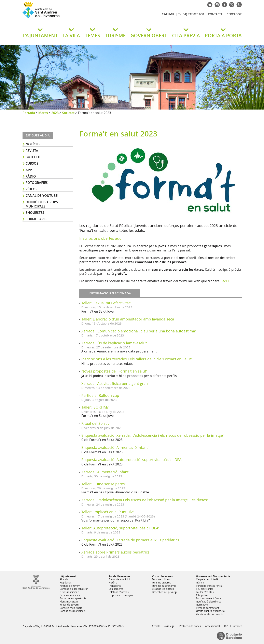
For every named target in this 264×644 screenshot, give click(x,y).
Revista (32, 151)
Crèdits (156, 626)
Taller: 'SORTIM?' (95, 407)
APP (29, 170)
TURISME (115, 35)
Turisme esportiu (162, 582)
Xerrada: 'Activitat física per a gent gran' (115, 383)
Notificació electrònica (209, 601)
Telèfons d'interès (119, 592)
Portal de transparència (73, 598)
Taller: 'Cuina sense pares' (103, 484)
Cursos (32, 163)
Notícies (33, 144)
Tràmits (200, 582)
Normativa (202, 605)
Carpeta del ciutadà (207, 579)
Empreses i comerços (121, 595)
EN (168, 14)
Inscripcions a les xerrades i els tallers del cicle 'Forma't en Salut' (137, 359)
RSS (226, 626)
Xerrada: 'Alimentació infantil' (106, 472)
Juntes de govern (69, 605)
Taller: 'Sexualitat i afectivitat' (106, 303)
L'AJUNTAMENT (40, 35)
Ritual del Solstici (96, 423)
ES (163, 14)
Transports (115, 586)
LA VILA (71, 35)
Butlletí (33, 157)
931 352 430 (115, 626)
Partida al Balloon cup (100, 395)
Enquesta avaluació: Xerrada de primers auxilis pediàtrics (130, 540)
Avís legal (170, 626)
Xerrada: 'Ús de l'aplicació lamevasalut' (114, 343)
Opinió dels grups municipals (42, 204)
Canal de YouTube (42, 196)
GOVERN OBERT (149, 35)
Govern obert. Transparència (213, 576)
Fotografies (37, 183)
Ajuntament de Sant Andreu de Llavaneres (70, 18)
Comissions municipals (73, 611)
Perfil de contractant (207, 608)
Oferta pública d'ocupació (210, 611)
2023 (55, 113)
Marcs (43, 113)
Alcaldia (64, 579)
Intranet (237, 626)
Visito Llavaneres (162, 576)
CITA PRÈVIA (186, 35)
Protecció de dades (190, 626)
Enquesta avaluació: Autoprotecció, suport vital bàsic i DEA (131, 460)
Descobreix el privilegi (164, 592)
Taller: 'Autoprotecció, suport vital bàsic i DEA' (120, 528)
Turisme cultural (161, 579)
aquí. (226, 281)
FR (172, 14)
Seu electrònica (205, 589)
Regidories (66, 582)
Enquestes (35, 213)
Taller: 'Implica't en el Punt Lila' (108, 512)
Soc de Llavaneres (119, 576)
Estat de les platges (163, 589)
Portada (29, 113)
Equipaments (116, 589)
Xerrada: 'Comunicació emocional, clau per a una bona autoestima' (139, 331)
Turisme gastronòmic (164, 586)
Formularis (36, 219)
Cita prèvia (202, 595)
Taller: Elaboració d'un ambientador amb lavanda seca (128, 319)
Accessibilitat (213, 626)
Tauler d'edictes (205, 592)
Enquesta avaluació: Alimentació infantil (116, 447)
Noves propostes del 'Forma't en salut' (114, 371)
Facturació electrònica (209, 598)
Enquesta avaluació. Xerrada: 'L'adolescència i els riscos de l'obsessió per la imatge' (152, 435)
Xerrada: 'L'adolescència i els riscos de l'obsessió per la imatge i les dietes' (145, 500)
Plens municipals (69, 601)
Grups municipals (70, 592)
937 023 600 (96, 626)
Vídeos (31, 189)
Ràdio (31, 176)
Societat (68, 113)
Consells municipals (71, 608)
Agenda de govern (70, 586)
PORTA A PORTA (223, 35)
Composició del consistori (74, 589)
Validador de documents (210, 614)
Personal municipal (70, 595)
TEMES (92, 35)
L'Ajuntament (68, 576)
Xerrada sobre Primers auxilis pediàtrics (115, 552)
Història (113, 582)
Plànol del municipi (119, 579)
